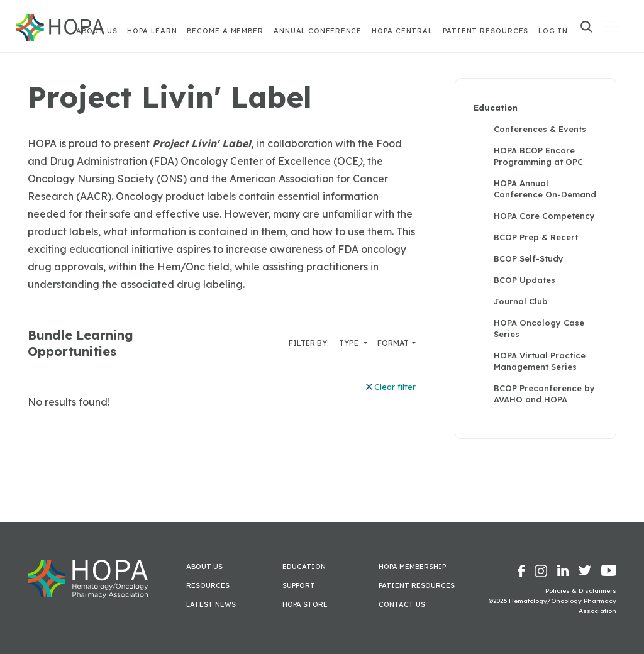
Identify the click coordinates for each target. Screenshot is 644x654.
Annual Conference (318, 31)
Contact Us (402, 604)
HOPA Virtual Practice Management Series (540, 361)
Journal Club (521, 301)
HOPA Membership (412, 567)
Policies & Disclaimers (581, 591)
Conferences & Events (540, 129)
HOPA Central (402, 31)
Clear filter (391, 387)
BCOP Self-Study (529, 258)
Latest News (211, 604)
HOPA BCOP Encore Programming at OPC (538, 156)
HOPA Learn (152, 31)
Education (496, 108)
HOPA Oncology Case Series (539, 328)
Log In (553, 31)
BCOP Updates (525, 280)
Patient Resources (486, 31)
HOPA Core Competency (544, 216)
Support (299, 585)
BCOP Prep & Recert (536, 237)
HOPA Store (305, 604)
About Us (204, 567)
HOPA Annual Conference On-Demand (545, 189)
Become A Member (225, 31)
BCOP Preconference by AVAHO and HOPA (544, 394)
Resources (208, 585)
